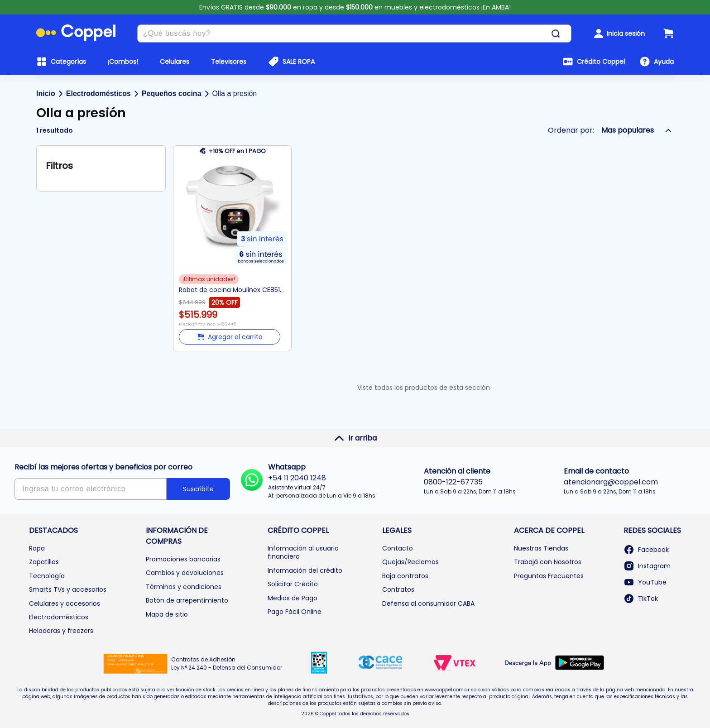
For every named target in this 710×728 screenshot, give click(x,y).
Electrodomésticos (98, 93)
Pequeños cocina (172, 93)
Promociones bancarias (183, 559)
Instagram (647, 566)
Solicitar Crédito (293, 584)
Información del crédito (305, 570)
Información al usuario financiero (303, 552)
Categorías (68, 62)
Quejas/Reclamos (410, 562)
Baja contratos (405, 576)
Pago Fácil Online (295, 612)
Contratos (398, 589)
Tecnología (47, 576)
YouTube (645, 582)
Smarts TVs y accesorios (68, 589)
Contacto (398, 548)
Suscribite (198, 489)
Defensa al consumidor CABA (428, 603)
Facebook (646, 550)
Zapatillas (44, 562)
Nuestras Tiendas (541, 548)
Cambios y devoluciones (185, 573)
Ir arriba (355, 438)
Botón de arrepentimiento (187, 600)
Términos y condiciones (184, 587)
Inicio (46, 93)
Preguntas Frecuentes (549, 576)
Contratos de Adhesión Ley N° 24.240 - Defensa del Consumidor (227, 663)
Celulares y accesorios (65, 603)
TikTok (641, 599)
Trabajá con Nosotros (548, 562)
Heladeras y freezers (61, 631)
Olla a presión (235, 93)
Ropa (37, 548)
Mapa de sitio (167, 614)
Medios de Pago (293, 598)
